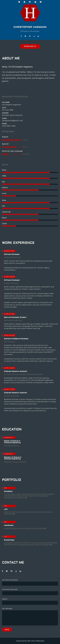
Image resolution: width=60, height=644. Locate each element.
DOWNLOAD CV (30, 46)
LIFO (6, 509)
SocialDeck (8, 491)
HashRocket (9, 525)
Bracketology (9, 540)
